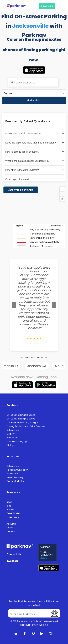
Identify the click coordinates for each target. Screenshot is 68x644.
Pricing (10, 445)
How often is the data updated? (35, 170)
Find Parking (34, 100)
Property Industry (15, 481)
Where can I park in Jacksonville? (35, 134)
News (9, 502)
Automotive (13, 430)
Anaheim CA (39, 366)
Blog (9, 506)
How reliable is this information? (35, 152)
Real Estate (12, 438)
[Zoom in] (62, 189)
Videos (10, 510)
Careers (11, 531)
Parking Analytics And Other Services (26, 426)
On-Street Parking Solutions (21, 415)
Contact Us (14, 554)
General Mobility (15, 477)
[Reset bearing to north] (62, 199)
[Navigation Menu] (60, 6)
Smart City (12, 474)
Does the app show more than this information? (35, 143)
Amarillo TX (13, 366)
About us (11, 524)
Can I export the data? (35, 179)
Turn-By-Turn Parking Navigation (24, 422)
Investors (12, 561)
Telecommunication (17, 470)
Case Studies (14, 513)
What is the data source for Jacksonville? (35, 161)
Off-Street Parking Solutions (21, 419)
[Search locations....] (33, 83)
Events (10, 528)
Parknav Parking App (17, 441)
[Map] (34, 219)
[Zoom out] (62, 194)
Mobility (11, 434)
